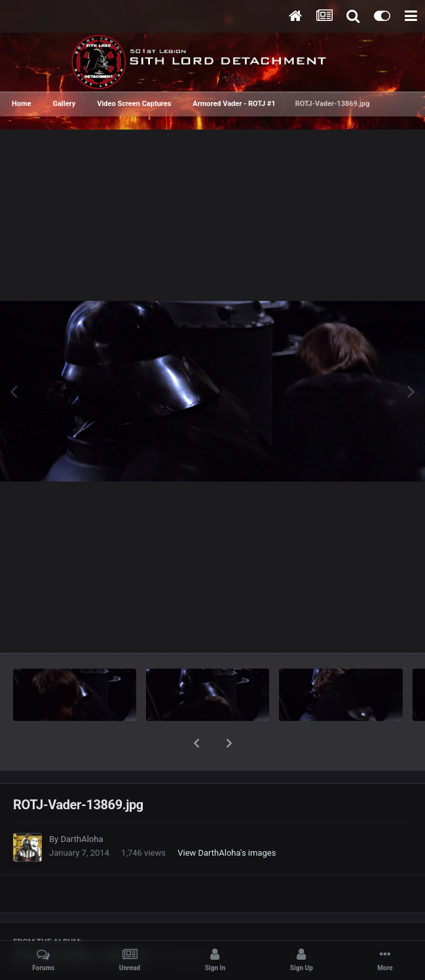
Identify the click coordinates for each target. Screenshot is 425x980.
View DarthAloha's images (227, 819)
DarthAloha (82, 805)
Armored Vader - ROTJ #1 (81, 921)
